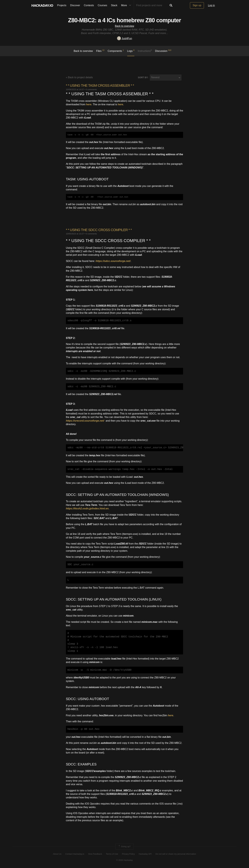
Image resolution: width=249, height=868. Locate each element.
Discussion (163, 51)
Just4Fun (125, 38)
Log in (211, 5)
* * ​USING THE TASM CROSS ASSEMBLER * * (100, 85)
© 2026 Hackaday (124, 860)
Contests (89, 5)
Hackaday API (145, 854)
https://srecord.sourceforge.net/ (85, 421)
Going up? (124, 847)
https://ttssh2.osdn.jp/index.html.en (87, 509)
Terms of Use (112, 854)
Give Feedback (95, 854)
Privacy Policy (128, 854)
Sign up (197, 5)
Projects (62, 5)
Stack (114, 5)
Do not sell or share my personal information (176, 854)
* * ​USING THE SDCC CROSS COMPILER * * (99, 230)
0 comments (91, 89)
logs (131, 51)
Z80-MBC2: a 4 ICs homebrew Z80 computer (124, 20)
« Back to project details (79, 77)
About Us (57, 854)
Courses (102, 5)
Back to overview (125, 26)
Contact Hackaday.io (75, 854)
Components (116, 51)
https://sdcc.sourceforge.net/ (113, 261)
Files (100, 51)
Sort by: (143, 77)
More (127, 5)
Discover (75, 5)
